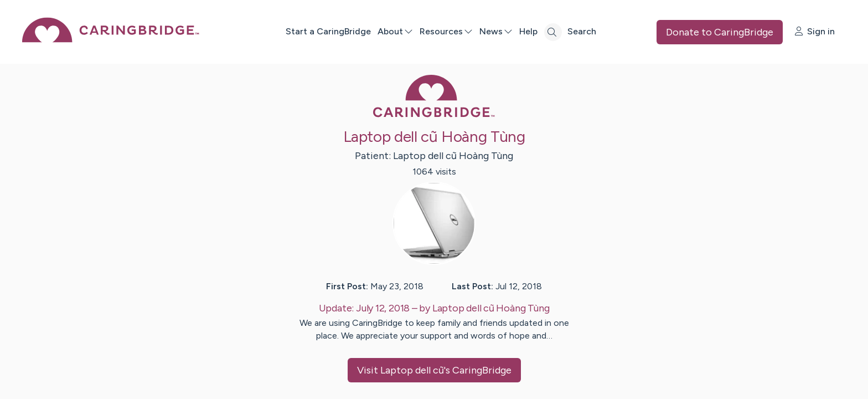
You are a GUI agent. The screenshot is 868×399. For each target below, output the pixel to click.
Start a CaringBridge (328, 31)
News (496, 31)
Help (528, 31)
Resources (446, 31)
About (395, 31)
